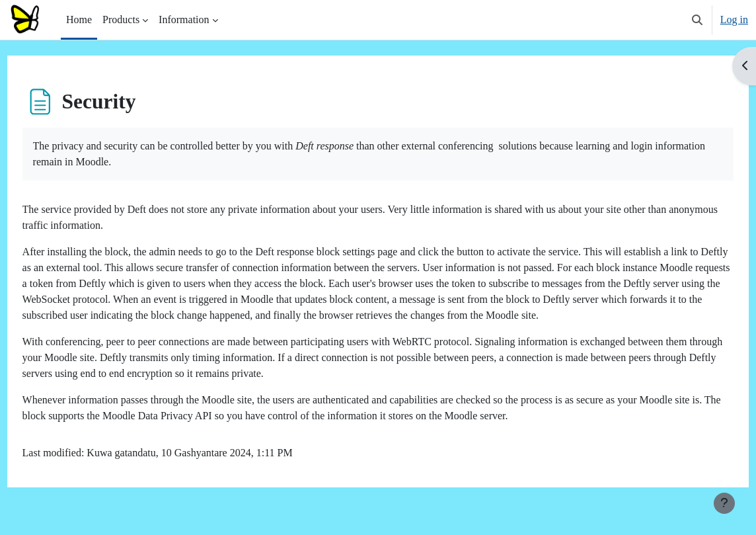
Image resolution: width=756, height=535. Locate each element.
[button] (697, 20)
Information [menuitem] (184, 20)
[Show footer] (724, 503)
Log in (734, 20)
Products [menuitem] (121, 20)
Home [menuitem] (79, 20)
